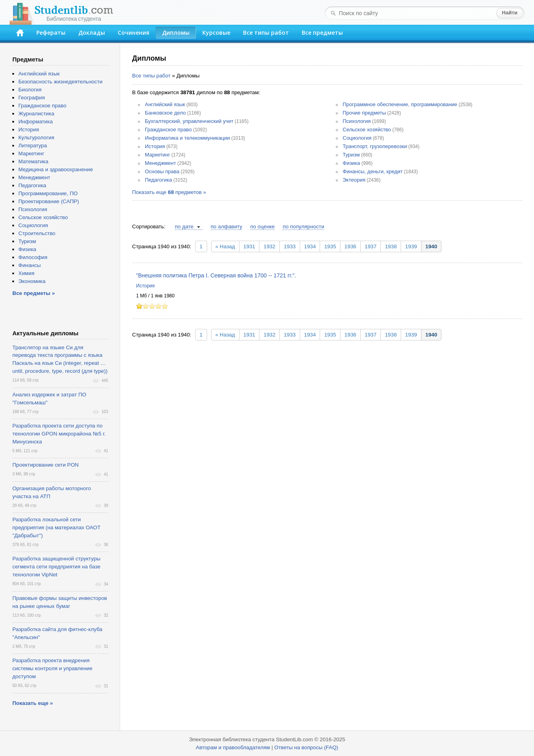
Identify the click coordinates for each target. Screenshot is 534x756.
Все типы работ (266, 33)
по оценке (262, 227)
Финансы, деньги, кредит (373, 171)
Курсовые (216, 33)
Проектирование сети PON (45, 465)
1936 (350, 246)
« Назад (225, 246)
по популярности (303, 227)
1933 (290, 246)
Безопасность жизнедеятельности (60, 82)
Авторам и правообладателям (233, 747)
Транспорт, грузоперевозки (375, 146)
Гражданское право (168, 130)
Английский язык (165, 104)
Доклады (92, 33)
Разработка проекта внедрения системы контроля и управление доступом (52, 668)
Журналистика (36, 114)
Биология (30, 90)
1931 (249, 246)
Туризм (351, 155)
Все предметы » (34, 293)
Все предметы (322, 33)
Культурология (36, 138)
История (155, 146)
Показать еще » (33, 703)
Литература (33, 145)
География (32, 98)
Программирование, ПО (48, 193)
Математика (33, 161)
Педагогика (158, 180)
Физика (352, 163)
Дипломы (176, 33)
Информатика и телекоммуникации (187, 138)
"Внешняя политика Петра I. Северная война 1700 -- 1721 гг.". (216, 275)
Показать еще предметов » (169, 192)
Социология (357, 138)
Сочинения (133, 33)
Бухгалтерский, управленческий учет (189, 121)
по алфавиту (226, 227)
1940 (431, 246)
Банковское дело (165, 113)
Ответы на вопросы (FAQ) (306, 747)
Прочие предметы (364, 113)
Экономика (32, 281)
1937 (371, 246)
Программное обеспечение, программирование (400, 104)
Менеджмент (160, 163)
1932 (269, 246)
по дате (184, 227)
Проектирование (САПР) (49, 201)
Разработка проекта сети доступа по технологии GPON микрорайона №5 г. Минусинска (59, 434)
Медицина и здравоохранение (56, 169)
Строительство (37, 233)
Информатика (36, 122)
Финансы (30, 265)
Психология (357, 121)
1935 (330, 246)
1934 (310, 246)
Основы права (162, 171)
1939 (411, 246)
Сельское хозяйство (367, 130)
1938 (391, 246)
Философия (33, 257)
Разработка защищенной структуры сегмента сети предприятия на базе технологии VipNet (56, 567)
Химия (26, 273)
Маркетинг (157, 155)
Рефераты (51, 33)
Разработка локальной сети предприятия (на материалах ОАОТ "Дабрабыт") (56, 527)
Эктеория (354, 180)
